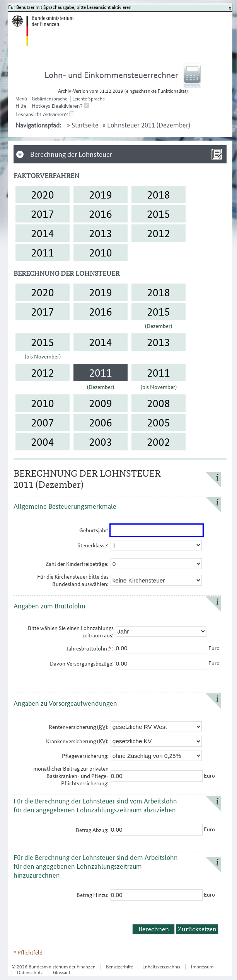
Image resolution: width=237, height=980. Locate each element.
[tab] (120, 154)
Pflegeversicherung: (85, 756)
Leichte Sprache (89, 99)
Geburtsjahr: (94, 530)
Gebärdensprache (49, 99)
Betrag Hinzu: (93, 895)
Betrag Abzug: (92, 830)
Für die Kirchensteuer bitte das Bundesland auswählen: (73, 580)
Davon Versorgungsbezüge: (82, 663)
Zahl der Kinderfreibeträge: (77, 564)
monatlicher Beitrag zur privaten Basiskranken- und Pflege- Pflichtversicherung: (71, 776)
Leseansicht (28, 114)
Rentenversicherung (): (79, 727)
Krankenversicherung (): (77, 741)
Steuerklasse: (93, 545)
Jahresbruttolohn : (90, 648)
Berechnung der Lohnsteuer (71, 154)
